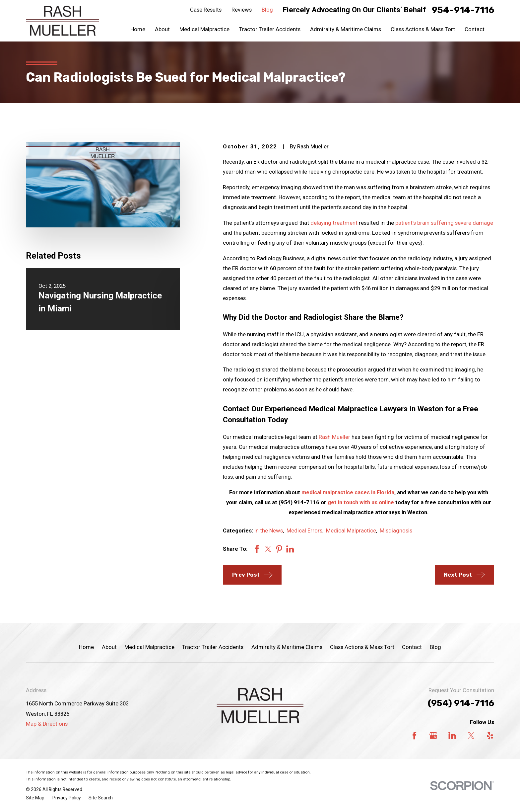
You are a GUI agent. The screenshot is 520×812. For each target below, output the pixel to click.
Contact (412, 647)
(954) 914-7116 (461, 703)
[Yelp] (490, 735)
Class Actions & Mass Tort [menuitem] (423, 29)
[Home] (63, 21)
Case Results (206, 10)
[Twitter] (471, 735)
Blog (267, 10)
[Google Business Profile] (433, 735)
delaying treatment (334, 223)
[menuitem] (35, 798)
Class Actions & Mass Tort (362, 647)
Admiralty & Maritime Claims (287, 647)
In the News (269, 531)
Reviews (242, 10)
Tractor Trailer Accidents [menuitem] (270, 29)
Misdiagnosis (396, 531)
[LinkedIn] (452, 735)
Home (86, 647)
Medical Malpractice (351, 531)
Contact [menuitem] (475, 29)
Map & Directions (47, 724)
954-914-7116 (463, 10)
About (109, 647)
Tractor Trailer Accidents (213, 647)
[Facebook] (414, 735)
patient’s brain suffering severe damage (444, 223)
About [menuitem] (162, 29)
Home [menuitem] (138, 29)
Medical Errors (304, 531)
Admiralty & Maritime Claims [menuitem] (346, 29)
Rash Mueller (334, 437)
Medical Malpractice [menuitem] (204, 29)
